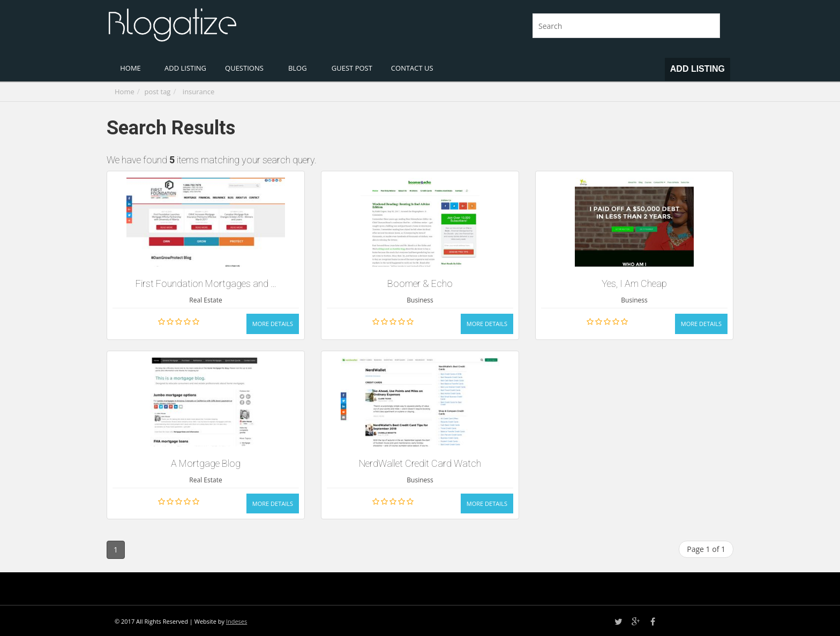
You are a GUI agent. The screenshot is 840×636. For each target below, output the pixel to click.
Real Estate (205, 300)
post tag (158, 92)
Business (420, 300)
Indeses (237, 621)
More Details (273, 324)
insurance (198, 92)
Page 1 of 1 (706, 549)
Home (125, 92)
